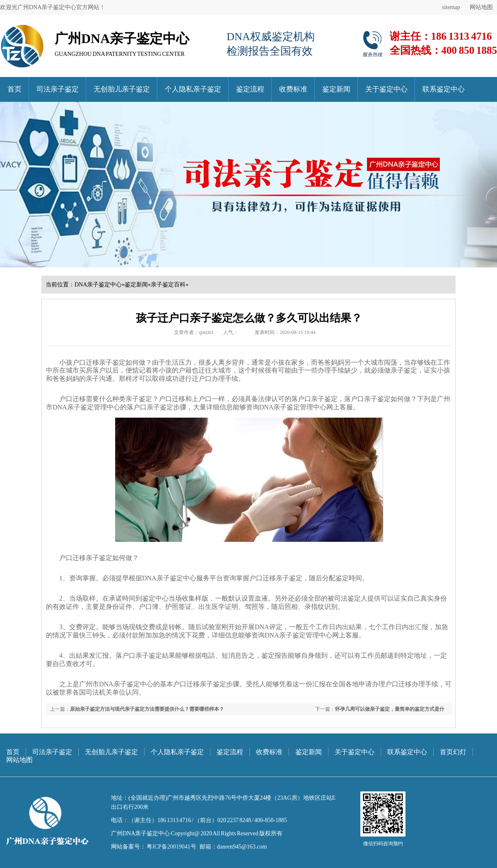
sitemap (451, 7)
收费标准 (293, 89)
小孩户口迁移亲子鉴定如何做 (102, 362)
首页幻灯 (453, 752)
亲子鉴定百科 (168, 285)
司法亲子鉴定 (58, 89)
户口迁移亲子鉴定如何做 (92, 558)
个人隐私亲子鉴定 (193, 89)
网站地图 (481, 7)
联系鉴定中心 (444, 89)
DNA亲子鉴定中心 (98, 285)
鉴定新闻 (336, 89)
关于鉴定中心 (386, 89)
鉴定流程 (250, 89)
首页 (14, 89)
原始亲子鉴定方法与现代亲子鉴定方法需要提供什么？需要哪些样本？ (147, 709)
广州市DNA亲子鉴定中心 (116, 684)
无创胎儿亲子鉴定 (122, 89)
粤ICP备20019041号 (171, 847)
